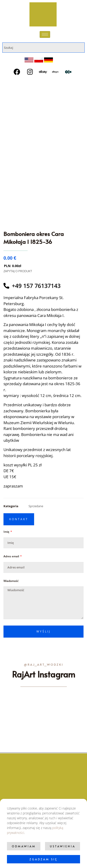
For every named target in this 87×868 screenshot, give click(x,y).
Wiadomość (11, 581)
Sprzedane (36, 506)
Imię (7, 532)
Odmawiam (24, 846)
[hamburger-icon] (45, 34)
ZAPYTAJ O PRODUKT (18, 271)
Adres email (12, 556)
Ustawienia (63, 846)
